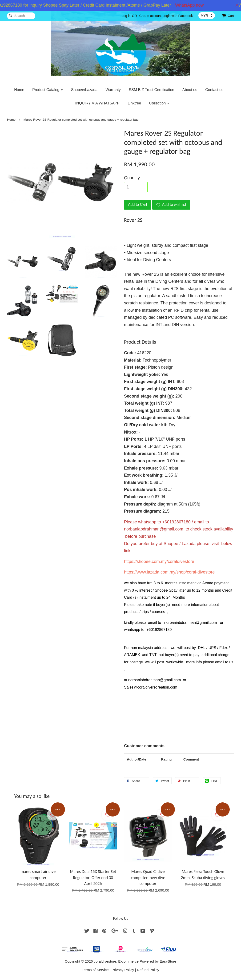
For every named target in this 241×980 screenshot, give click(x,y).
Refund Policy (148, 970)
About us (190, 90)
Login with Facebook (178, 16)
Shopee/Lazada (84, 90)
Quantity (132, 178)
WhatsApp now (192, 5)
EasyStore (168, 961)
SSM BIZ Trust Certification (151, 90)
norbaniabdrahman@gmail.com (154, 529)
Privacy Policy (123, 970)
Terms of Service (95, 970)
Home (19, 90)
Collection (159, 103)
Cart (231, 16)
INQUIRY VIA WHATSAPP (97, 103)
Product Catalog (48, 90)
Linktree (134, 103)
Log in (126, 16)
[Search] (21, 16)
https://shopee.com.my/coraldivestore (159, 562)
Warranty (113, 90)
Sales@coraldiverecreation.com (151, 687)
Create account (151, 16)
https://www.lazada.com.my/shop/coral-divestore (169, 572)
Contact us (214, 90)
